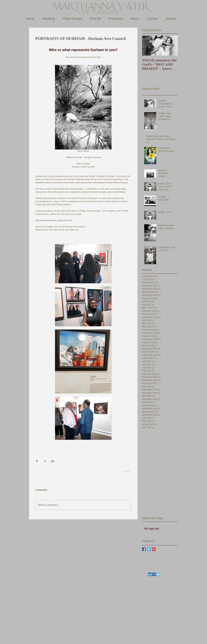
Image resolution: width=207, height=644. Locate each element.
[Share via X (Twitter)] (45, 461)
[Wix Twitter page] (158, 574)
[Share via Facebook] (37, 461)
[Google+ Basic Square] (154, 549)
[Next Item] (173, 46)
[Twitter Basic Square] (149, 549)
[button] (50, 19)
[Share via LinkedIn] (53, 461)
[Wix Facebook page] (154, 574)
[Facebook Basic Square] (144, 549)
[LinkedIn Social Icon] (150, 574)
